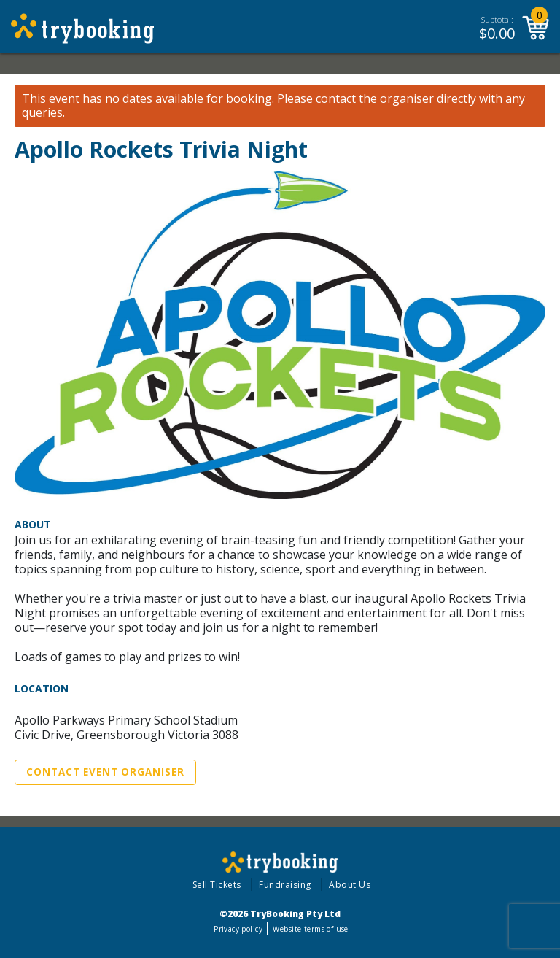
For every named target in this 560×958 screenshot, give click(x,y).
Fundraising (285, 885)
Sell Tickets (217, 885)
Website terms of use (310, 929)
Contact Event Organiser (105, 772)
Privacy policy (238, 929)
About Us (350, 885)
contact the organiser (375, 99)
